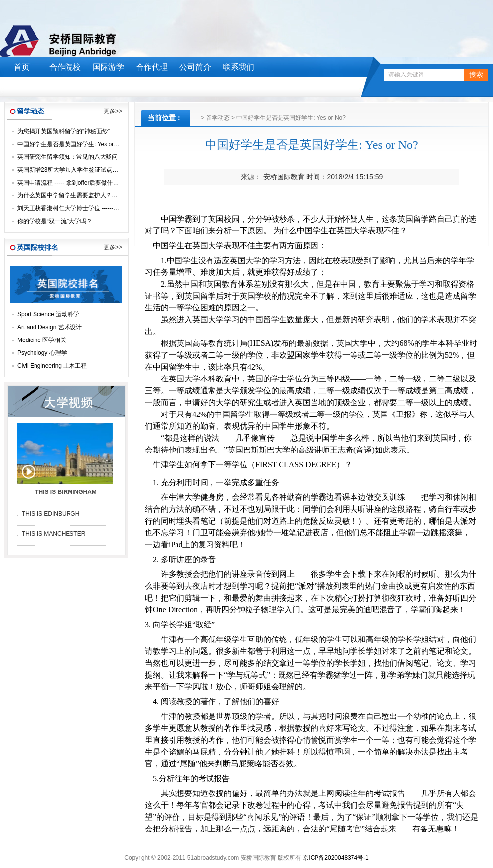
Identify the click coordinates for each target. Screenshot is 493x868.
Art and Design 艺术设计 (50, 327)
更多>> (113, 111)
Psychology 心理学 (42, 353)
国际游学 (108, 67)
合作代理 (152, 67)
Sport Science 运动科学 (48, 314)
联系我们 (239, 67)
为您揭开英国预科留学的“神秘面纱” (64, 131)
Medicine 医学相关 (42, 340)
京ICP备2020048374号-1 (335, 858)
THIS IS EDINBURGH (51, 514)
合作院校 (65, 67)
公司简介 (195, 67)
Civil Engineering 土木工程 (52, 366)
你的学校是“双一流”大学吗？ (55, 221)
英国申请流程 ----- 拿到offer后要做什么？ (71, 183)
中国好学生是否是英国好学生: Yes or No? (72, 144)
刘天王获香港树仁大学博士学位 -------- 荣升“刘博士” (85, 208)
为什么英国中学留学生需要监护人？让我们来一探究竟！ (91, 195)
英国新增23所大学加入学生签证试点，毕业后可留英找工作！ (97, 170)
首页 (22, 67)
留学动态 (218, 118)
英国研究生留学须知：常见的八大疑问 (68, 157)
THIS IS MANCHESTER (53, 534)
